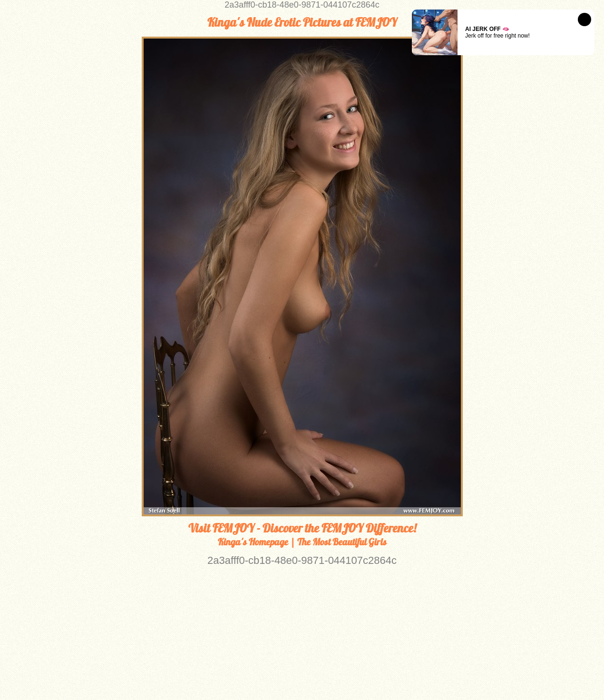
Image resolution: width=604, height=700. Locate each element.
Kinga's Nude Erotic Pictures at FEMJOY (302, 22)
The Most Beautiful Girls (342, 542)
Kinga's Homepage (253, 542)
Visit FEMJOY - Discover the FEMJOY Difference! (302, 528)
